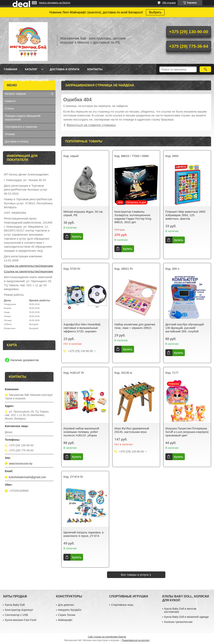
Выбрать (155, 12)
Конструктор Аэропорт (19, 610)
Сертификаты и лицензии (21, 127)
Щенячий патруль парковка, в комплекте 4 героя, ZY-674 (83, 534)
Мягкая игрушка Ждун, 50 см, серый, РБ (83, 213)
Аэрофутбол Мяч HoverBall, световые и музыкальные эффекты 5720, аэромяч (82, 328)
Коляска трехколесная (178, 622)
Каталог (31, 69)
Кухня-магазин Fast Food (21, 620)
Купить (77, 236)
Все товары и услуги (135, 575)
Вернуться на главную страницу (91, 125)
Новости (10, 101)
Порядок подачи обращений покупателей (23, 118)
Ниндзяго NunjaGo (70, 610)
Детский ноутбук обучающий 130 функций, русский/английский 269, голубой (185, 328)
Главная (11, 69)
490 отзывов (169, 3)
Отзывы (10, 134)
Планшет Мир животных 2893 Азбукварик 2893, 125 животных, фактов (185, 215)
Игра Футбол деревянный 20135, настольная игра (132, 430)
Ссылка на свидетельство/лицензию (29, 266)
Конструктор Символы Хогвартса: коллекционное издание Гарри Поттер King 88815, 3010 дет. (133, 217)
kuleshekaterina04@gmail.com (27, 477)
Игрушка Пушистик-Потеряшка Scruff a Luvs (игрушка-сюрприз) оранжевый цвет (187, 432)
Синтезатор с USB (16, 615)
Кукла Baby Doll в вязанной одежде (186, 617)
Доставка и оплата (64, 69)
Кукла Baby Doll (15, 605)
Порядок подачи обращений (26, 80)
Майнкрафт (65, 620)
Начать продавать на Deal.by (55, 3)
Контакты (95, 69)
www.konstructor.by (21, 464)
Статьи (9, 108)
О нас (61, 80)
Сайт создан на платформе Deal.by (107, 637)
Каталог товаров (15, 94)
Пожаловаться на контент (136, 640)
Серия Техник (67, 615)
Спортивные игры (122, 605)
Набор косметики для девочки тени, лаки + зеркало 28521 (135, 326)
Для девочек (66, 605)
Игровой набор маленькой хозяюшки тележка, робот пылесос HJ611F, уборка (81, 432)
